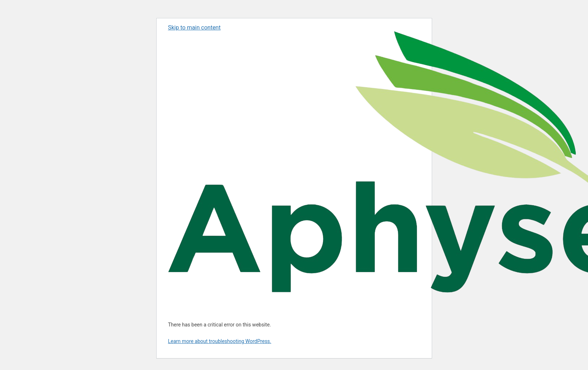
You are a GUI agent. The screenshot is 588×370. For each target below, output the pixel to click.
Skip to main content (194, 28)
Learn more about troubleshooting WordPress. (220, 341)
